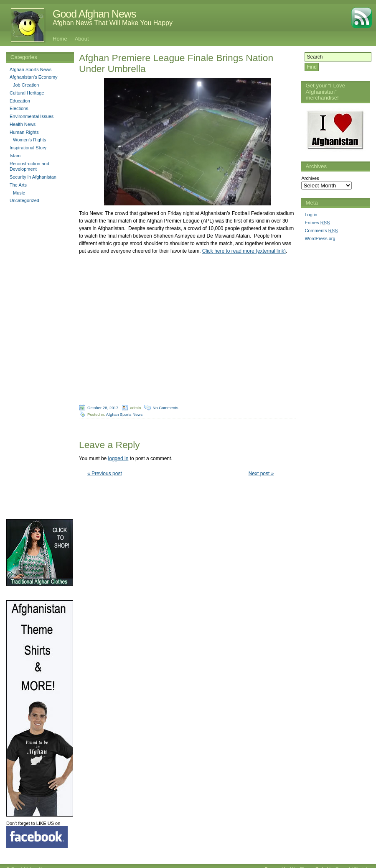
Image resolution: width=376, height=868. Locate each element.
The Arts (18, 185)
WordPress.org (320, 238)
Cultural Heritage (27, 93)
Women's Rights (30, 140)
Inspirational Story (28, 148)
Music (19, 193)
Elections (19, 108)
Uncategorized (24, 200)
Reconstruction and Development (29, 166)
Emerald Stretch (352, 863)
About (82, 39)
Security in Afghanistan (33, 177)
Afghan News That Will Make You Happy (113, 23)
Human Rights (24, 132)
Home (60, 39)
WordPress (301, 863)
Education (20, 101)
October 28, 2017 (103, 408)
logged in (118, 458)
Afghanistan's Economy (34, 77)
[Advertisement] (335, 375)
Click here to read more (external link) (244, 251)
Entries (317, 223)
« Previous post (105, 474)
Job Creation (26, 85)
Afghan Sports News (124, 414)
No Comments (165, 408)
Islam (15, 156)
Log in (311, 215)
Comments (321, 230)
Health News (23, 124)
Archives (310, 178)
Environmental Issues (32, 116)
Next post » (261, 474)
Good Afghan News (94, 14)
